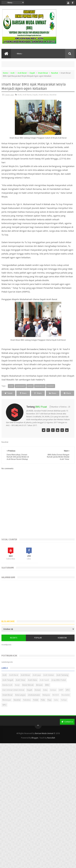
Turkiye (64, 705)
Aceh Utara (32, 685)
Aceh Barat (22, 73)
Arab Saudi (44, 685)
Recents (14, 643)
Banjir (17, 690)
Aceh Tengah (8, 685)
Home (5, 73)
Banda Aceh (7, 690)
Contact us (67, 727)
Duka (45, 695)
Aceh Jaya (37, 680)
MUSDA (56, 700)
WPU (4, 710)
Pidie (43, 705)
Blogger (35, 743)
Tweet (11, 393)
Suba (56, 705)
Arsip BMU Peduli (59, 685)
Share (30, 393)
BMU (47, 690)
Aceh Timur (21, 685)
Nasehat (55, 73)
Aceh (12, 73)
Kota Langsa (20, 700)
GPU (68, 695)
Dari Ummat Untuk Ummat (13, 695)
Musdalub (66, 700)
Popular (38, 643)
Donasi (38, 695)
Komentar (62, 643)
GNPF (61, 695)
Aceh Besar (25, 680)
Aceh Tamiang (62, 680)
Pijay (49, 705)
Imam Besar (43, 73)
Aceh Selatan (49, 680)
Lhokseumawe (34, 700)
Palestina (27, 705)
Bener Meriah (28, 690)
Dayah (32, 73)
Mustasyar (7, 705)
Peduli (36, 705)
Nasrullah (51, 743)
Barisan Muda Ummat (44, 739)
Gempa (53, 695)
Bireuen (39, 690)
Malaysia (46, 700)
